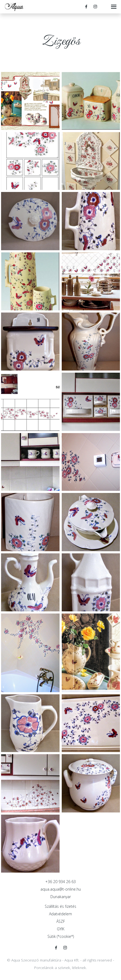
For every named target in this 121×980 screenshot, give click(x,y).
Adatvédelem (60, 914)
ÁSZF (61, 921)
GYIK (61, 929)
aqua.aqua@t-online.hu (61, 889)
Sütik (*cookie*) (61, 936)
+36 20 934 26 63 (60, 882)
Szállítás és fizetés (60, 906)
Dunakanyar (61, 897)
